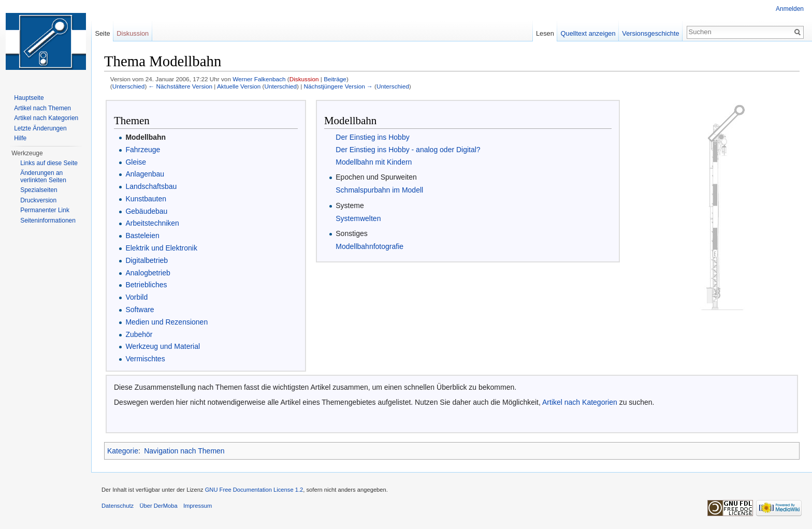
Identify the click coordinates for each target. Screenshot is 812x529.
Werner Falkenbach (259, 79)
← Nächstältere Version (180, 86)
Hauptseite (29, 98)
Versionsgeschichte (650, 33)
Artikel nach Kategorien (580, 402)
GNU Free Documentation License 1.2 (254, 490)
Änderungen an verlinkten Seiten (43, 177)
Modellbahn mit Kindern (374, 162)
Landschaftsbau (151, 186)
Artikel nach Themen (42, 108)
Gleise (136, 162)
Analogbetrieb (148, 273)
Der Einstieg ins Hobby (372, 137)
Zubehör (139, 334)
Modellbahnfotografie (369, 246)
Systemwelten (358, 218)
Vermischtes (145, 359)
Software (140, 310)
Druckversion (38, 200)
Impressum (198, 506)
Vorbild (136, 297)
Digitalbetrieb (147, 260)
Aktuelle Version (239, 86)
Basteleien (142, 236)
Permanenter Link (45, 210)
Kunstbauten (146, 199)
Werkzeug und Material (163, 346)
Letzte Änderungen (40, 128)
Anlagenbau (145, 174)
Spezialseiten (39, 190)
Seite (102, 33)
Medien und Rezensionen (166, 322)
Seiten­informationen (48, 221)
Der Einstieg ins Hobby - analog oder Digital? (408, 150)
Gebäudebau (146, 211)
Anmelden (790, 9)
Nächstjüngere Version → (338, 86)
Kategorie (123, 451)
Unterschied (129, 86)
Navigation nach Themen (184, 451)
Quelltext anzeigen (588, 33)
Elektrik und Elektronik (161, 248)
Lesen (545, 33)
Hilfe (20, 138)
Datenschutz (118, 506)
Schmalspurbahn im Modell (379, 190)
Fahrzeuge (143, 150)
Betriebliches (146, 285)
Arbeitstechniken (152, 223)
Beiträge (335, 79)
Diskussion (304, 79)
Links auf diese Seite (49, 163)
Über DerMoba (158, 506)
